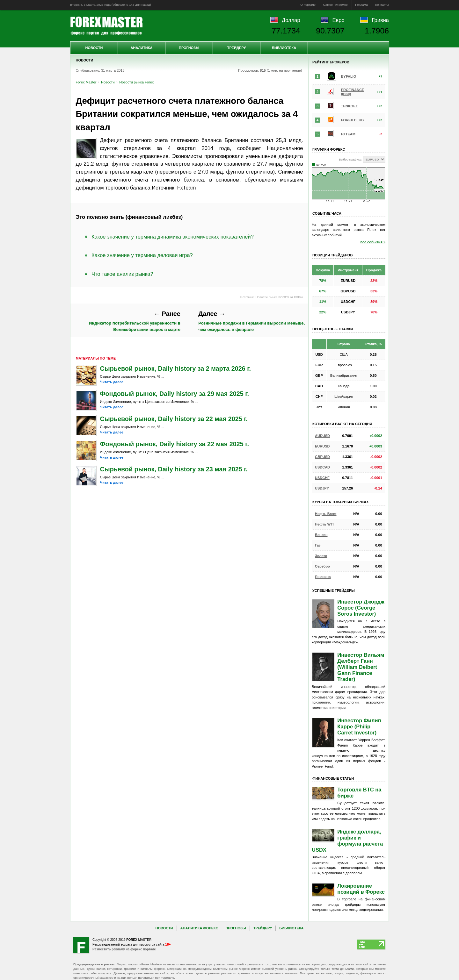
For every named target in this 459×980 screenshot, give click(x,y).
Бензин (321, 535)
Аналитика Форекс (199, 928)
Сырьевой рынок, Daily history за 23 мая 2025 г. (174, 469)
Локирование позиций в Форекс (361, 889)
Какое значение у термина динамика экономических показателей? (173, 237)
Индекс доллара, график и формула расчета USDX (347, 841)
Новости (94, 48)
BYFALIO (349, 76)
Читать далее (112, 382)
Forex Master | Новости (106, 26)
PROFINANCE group (353, 92)
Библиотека (284, 48)
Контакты (382, 5)
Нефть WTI (324, 524)
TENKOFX (350, 106)
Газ (318, 545)
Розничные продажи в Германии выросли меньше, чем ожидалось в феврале (251, 321)
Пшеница (323, 577)
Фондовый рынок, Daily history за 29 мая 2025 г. (175, 394)
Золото (321, 556)
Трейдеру (237, 48)
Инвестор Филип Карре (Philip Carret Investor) (359, 726)
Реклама (361, 5)
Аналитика (142, 48)
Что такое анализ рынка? (122, 274)
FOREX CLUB (353, 120)
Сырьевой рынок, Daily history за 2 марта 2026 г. (175, 368)
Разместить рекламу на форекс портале (124, 949)
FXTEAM (348, 134)
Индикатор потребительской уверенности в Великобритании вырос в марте (135, 321)
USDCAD (322, 467)
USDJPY (322, 488)
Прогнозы (189, 48)
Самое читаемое (335, 5)
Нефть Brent (326, 514)
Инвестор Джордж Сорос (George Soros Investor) (361, 608)
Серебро (322, 566)
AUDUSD (322, 436)
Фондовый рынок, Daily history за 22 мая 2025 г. (175, 444)
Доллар (291, 20)
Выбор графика (350, 159)
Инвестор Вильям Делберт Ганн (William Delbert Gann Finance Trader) (361, 667)
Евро (339, 20)
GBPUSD (322, 457)
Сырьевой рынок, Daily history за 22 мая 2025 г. (174, 419)
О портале (308, 5)
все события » (373, 242)
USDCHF (322, 478)
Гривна (380, 20)
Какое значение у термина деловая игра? (142, 255)
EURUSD (322, 446)
